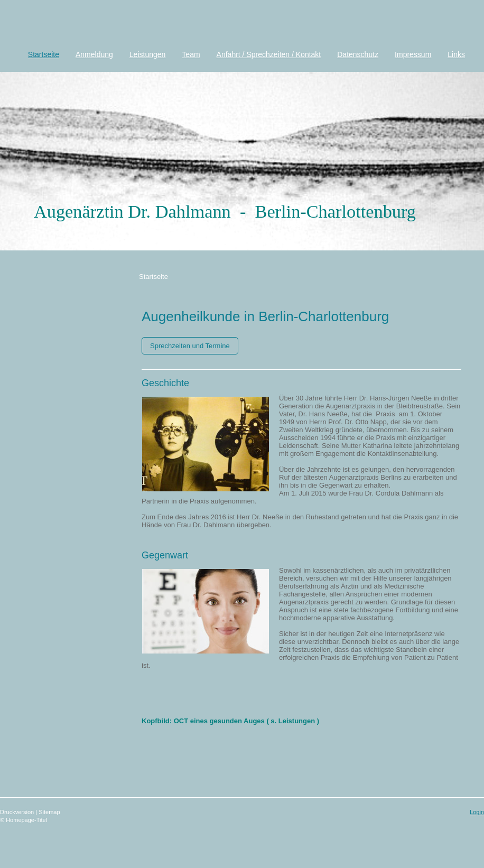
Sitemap (49, 812)
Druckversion (18, 812)
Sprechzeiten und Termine (190, 346)
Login (477, 812)
